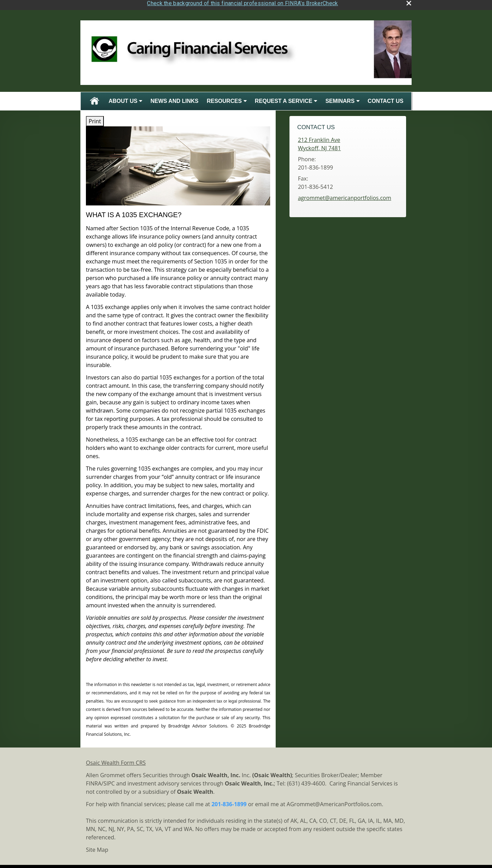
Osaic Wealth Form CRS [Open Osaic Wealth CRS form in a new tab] (116, 760)
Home (95, 99)
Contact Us (386, 99)
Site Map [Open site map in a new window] (97, 847)
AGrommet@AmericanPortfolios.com (334, 802)
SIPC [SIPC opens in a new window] (109, 781)
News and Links (174, 99)
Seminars (340, 99)
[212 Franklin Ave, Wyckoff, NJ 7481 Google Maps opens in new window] (319, 142)
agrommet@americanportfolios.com (344, 196)
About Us (123, 99)
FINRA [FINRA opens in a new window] (94, 781)
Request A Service (284, 99)
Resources (224, 99)
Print (95, 119)
